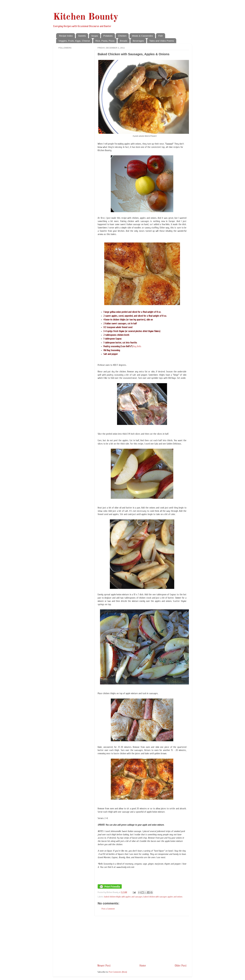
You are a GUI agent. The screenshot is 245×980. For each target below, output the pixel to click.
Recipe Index (66, 36)
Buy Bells (137, 346)
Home (143, 966)
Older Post (181, 966)
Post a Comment (108, 909)
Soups (95, 36)
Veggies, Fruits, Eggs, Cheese (74, 41)
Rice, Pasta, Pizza (105, 41)
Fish (160, 36)
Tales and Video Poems (162, 41)
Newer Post (104, 966)
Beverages (138, 41)
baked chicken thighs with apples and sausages (123, 897)
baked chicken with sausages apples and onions (163, 897)
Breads (124, 41)
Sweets (82, 36)
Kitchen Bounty (86, 17)
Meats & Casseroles (142, 36)
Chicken (122, 36)
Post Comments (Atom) (118, 972)
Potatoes (108, 36)
